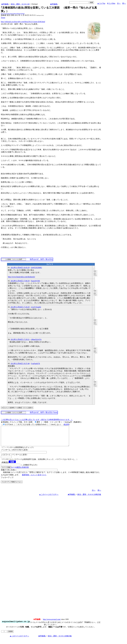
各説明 (66, 424)
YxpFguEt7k (35, 364)
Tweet (3, 18)
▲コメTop (101, 3)
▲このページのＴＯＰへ (49, 498)
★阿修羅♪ (5, 4)
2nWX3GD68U (36, 268)
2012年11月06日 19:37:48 (20, 364)
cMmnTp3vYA (36, 339)
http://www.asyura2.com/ (52, 623)
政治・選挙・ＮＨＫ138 (20, 4)
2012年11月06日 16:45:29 (20, 268)
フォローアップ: (7, 481)
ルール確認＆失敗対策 (20, 471)
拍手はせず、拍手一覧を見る (41, 259)
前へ (124, 3)
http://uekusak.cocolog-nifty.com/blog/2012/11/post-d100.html (23, 22)
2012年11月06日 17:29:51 (20, 339)
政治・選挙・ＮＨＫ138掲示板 (89, 498)
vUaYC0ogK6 (36, 307)
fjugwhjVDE (35, 281)
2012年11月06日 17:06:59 (20, 281)
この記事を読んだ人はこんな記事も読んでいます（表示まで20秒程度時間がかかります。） (37, 420)
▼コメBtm (111, 3)
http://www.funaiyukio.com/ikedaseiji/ (21, 277)
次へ (119, 3)
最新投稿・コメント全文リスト (34, 479)
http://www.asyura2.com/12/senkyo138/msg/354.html (13, 14)
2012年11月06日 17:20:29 (20, 307)
